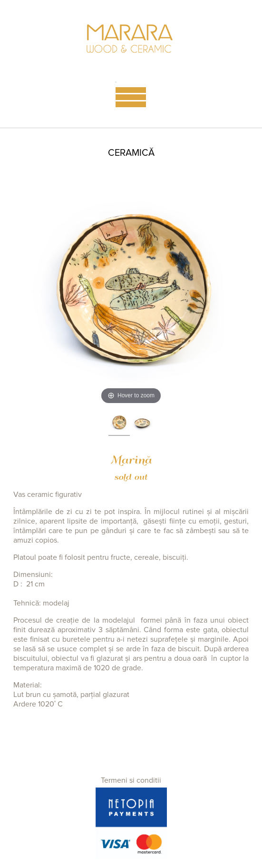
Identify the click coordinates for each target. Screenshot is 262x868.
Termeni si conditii (131, 780)
